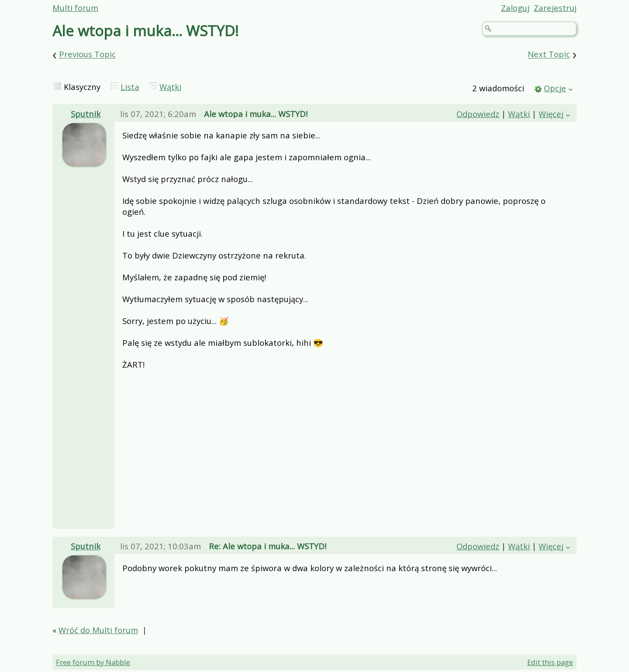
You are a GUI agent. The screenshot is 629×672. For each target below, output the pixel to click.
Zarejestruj (555, 8)
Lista (130, 87)
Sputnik (86, 114)
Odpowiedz (478, 114)
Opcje (555, 88)
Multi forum (75, 8)
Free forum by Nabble (93, 662)
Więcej (551, 114)
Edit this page (550, 662)
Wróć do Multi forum (98, 630)
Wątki (170, 87)
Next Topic (549, 54)
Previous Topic (87, 54)
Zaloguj (515, 8)
